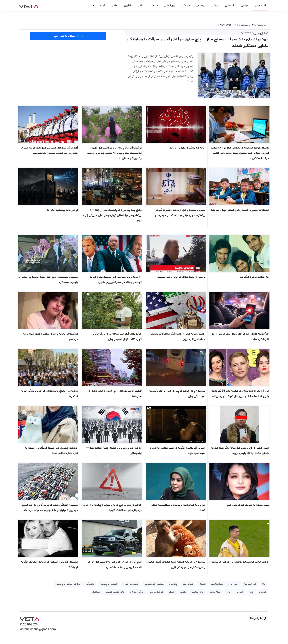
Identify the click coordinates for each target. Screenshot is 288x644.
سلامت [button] (154, 6)
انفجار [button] (202, 584)
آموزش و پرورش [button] (108, 584)
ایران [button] (229, 592)
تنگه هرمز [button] (215, 592)
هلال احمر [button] (188, 584)
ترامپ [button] (183, 592)
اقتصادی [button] (230, 6)
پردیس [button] (173, 584)
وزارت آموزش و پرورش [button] (68, 584)
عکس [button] (114, 6)
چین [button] (251, 592)
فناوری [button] (128, 6)
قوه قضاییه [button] (250, 584)
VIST (29, 5)
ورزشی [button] (215, 6)
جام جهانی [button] (198, 592)
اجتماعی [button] (201, 6)
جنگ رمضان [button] (137, 592)
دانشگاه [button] (90, 584)
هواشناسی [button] (217, 584)
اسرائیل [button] (96, 592)
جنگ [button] (172, 592)
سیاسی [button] (245, 6)
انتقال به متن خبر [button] (68, 36)
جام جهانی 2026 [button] (115, 592)
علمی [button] (140, 6)
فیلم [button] (102, 6)
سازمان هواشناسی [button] (154, 584)
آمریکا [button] (240, 592)
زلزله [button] (264, 584)
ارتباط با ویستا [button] (258, 618)
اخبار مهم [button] (261, 6)
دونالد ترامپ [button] (156, 592)
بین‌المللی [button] (170, 6)
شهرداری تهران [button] (130, 584)
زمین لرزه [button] (233, 584)
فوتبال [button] (263, 592)
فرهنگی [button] (186, 6)
